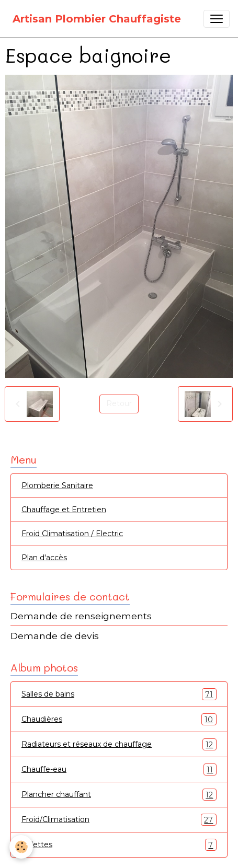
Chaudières (119, 719)
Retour (119, 403)
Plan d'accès (44, 558)
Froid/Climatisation (119, 820)
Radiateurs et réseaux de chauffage (119, 744)
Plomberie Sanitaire (57, 485)
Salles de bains (119, 694)
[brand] (97, 19)
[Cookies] (21, 847)
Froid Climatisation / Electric (72, 534)
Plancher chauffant (119, 795)
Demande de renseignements (81, 616)
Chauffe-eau (119, 769)
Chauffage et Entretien (64, 510)
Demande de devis (55, 636)
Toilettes (119, 845)
